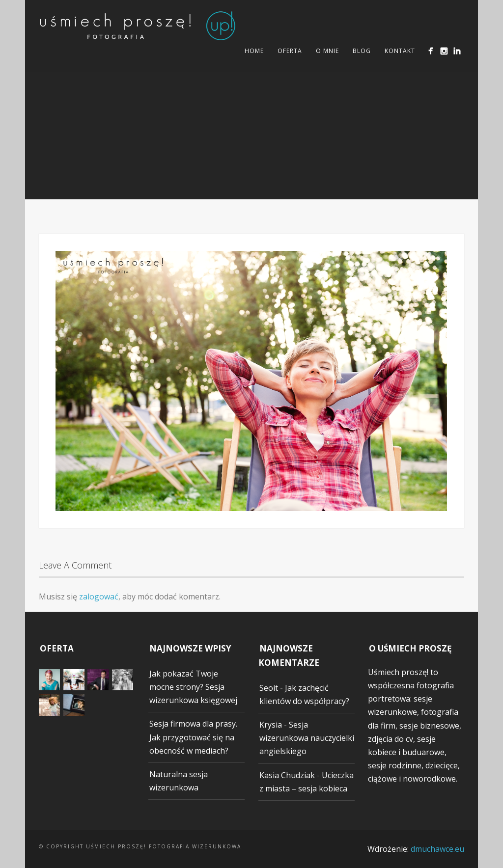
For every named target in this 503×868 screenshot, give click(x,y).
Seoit (269, 688)
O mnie (327, 51)
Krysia (271, 725)
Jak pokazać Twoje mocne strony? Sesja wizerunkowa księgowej (193, 687)
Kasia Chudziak (287, 775)
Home (254, 51)
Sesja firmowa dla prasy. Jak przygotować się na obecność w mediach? (193, 737)
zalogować (99, 597)
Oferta (290, 51)
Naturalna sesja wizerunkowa (179, 781)
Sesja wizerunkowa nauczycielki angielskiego (307, 738)
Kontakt (400, 51)
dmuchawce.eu (437, 849)
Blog (362, 51)
